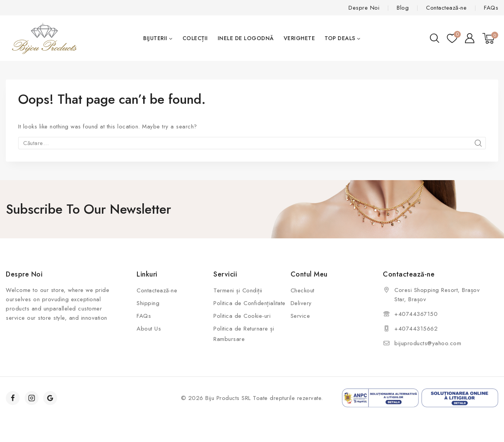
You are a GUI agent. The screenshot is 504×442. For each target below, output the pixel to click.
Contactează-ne (446, 8)
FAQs (491, 8)
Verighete (299, 38)
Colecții (195, 38)
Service (300, 316)
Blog (403, 8)
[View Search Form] (435, 38)
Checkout (303, 290)
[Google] (50, 398)
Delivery (301, 303)
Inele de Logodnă (246, 38)
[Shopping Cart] (490, 38)
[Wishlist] (452, 38)
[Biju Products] (44, 38)
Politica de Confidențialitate (249, 303)
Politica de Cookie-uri (242, 316)
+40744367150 (416, 314)
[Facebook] (13, 398)
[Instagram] (32, 398)
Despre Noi (364, 8)
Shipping (148, 303)
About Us (149, 329)
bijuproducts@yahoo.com (428, 343)
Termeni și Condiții (238, 290)
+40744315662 (416, 329)
